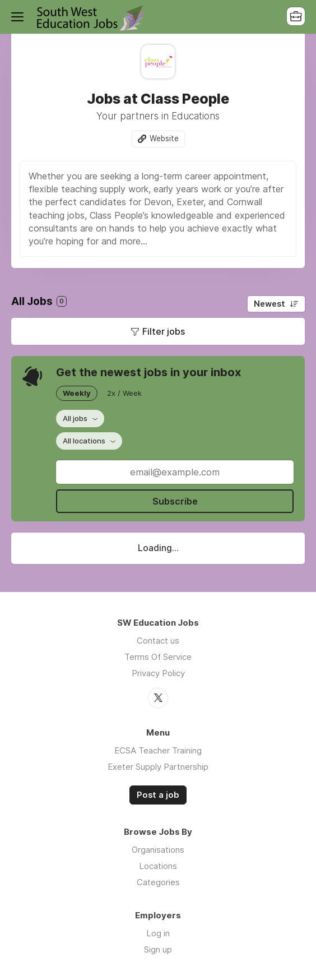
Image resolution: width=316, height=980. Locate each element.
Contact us (158, 641)
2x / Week (124, 393)
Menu (20, 17)
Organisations (158, 850)
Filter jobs (164, 331)
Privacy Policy (158, 673)
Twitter (158, 698)
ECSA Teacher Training (158, 750)
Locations (158, 866)
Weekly (77, 393)
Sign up (158, 949)
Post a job (158, 795)
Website (164, 138)
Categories (158, 882)
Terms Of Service (158, 657)
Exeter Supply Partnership (158, 767)
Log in (158, 933)
